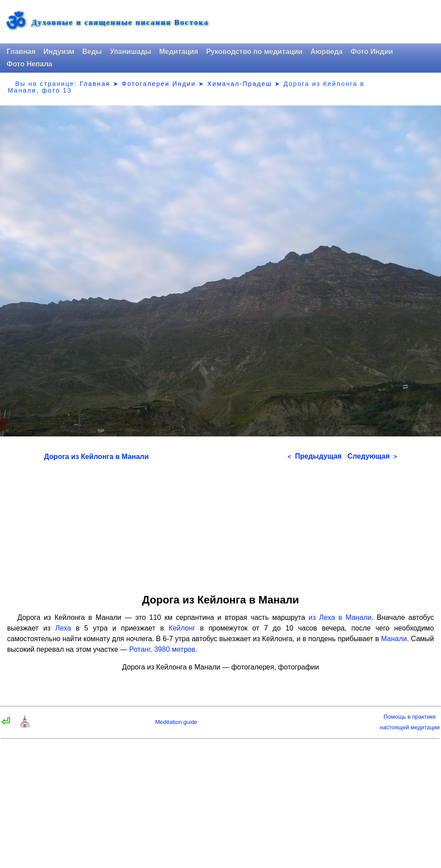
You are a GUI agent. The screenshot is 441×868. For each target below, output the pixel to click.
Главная (21, 52)
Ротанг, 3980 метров (162, 649)
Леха (63, 628)
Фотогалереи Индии (159, 84)
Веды (92, 52)
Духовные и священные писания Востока (120, 23)
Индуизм (59, 52)
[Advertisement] (221, 524)
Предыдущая (315, 456)
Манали (394, 639)
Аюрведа (327, 52)
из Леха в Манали (340, 617)
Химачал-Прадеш (240, 84)
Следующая (372, 456)
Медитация (178, 52)
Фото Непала (29, 64)
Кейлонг (182, 628)
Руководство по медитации (254, 52)
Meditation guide (176, 722)
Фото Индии (372, 52)
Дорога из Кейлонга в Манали (97, 457)
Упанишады (130, 52)
